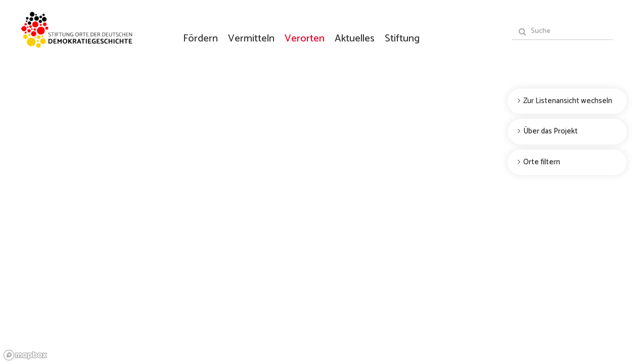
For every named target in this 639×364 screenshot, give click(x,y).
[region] (319, 182)
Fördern (200, 38)
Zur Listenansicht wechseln (568, 101)
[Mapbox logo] (25, 355)
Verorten (305, 38)
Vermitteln (251, 38)
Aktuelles (355, 38)
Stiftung (402, 38)
